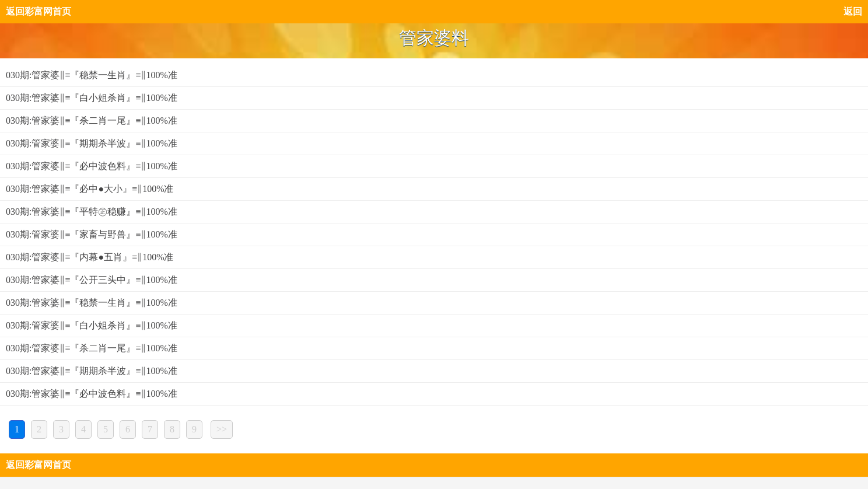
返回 (853, 11)
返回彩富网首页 (38, 11)
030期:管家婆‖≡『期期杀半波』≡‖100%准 (92, 143)
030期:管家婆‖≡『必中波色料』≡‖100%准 (92, 166)
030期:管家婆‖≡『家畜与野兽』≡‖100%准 (92, 234)
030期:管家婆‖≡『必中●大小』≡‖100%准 (90, 189)
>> (222, 429)
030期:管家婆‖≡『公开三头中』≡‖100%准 (92, 280)
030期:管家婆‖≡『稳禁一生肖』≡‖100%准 (92, 75)
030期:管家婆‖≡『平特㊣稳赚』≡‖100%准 (92, 212)
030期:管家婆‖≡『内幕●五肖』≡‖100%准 (90, 257)
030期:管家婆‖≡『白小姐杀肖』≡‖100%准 (92, 98)
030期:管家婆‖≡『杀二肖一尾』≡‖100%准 (92, 120)
